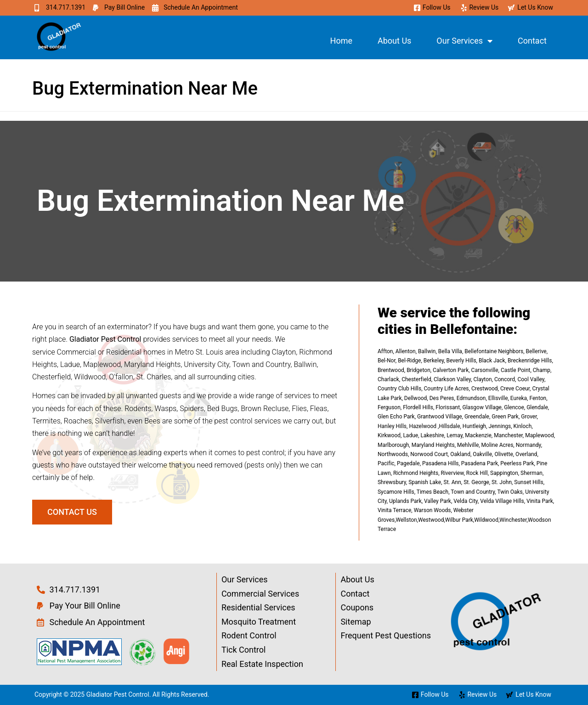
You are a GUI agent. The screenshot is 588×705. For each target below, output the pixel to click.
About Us (394, 41)
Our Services (464, 41)
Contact (532, 41)
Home (341, 41)
